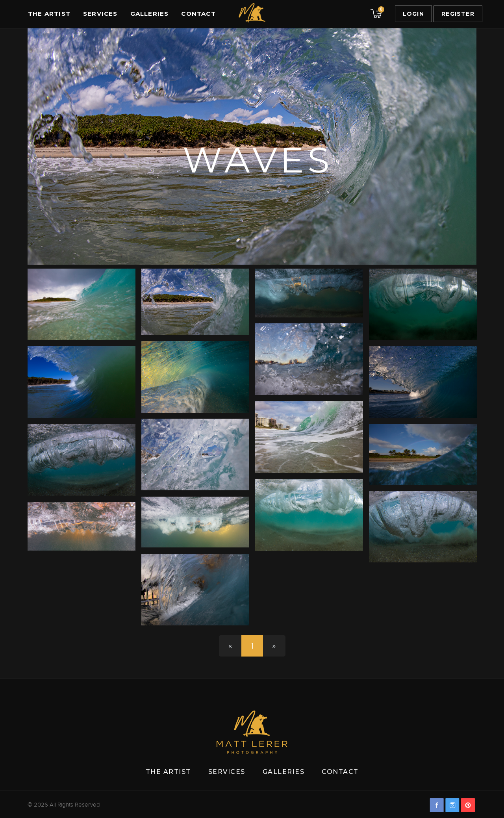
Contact (198, 14)
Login (413, 14)
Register (458, 14)
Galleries (150, 14)
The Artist (49, 14)
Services (100, 14)
